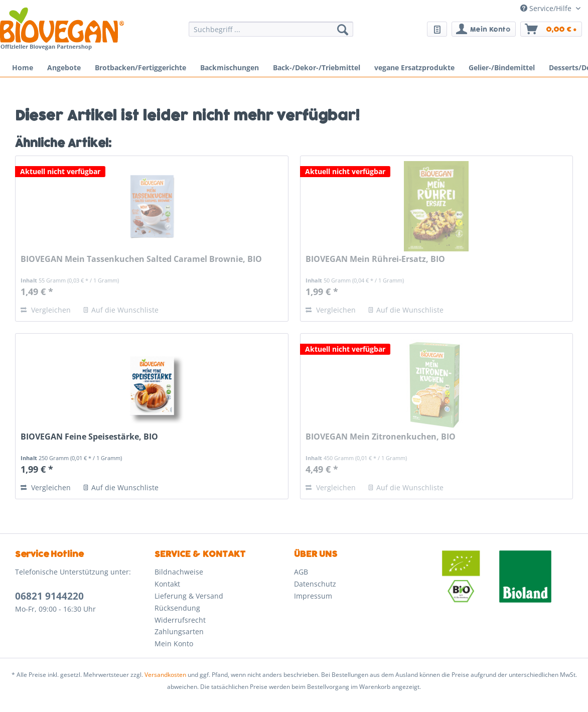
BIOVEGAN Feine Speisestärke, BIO (89, 437)
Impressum (313, 596)
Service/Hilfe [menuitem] (547, 8)
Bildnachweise (179, 572)
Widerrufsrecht (180, 620)
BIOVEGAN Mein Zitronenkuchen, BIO (381, 437)
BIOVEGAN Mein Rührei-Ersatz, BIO (375, 259)
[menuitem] (271, 34)
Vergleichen (46, 310)
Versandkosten (165, 675)
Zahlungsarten (179, 631)
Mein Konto (174, 644)
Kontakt (167, 584)
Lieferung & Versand (189, 596)
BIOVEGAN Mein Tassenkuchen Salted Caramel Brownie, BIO (141, 259)
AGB (301, 572)
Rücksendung (177, 608)
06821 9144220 (49, 596)
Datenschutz (315, 584)
